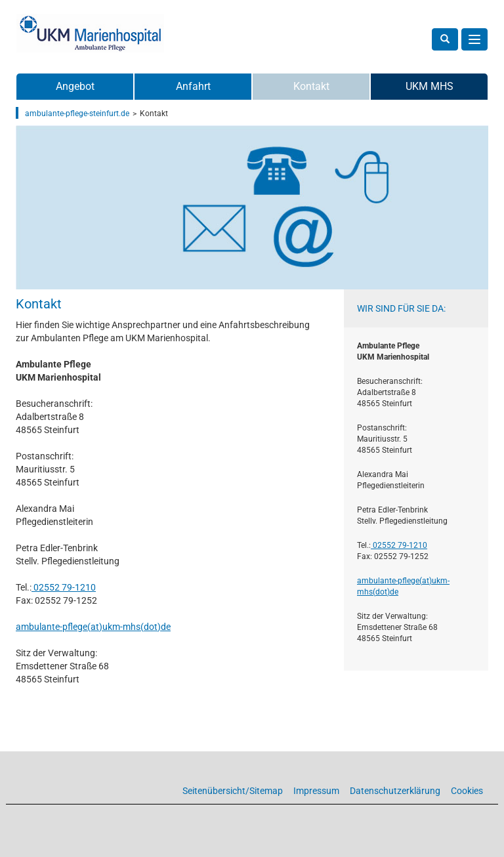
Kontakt (311, 86)
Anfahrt (193, 86)
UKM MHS (430, 86)
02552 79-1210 (64, 587)
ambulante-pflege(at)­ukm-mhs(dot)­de (93, 627)
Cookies (467, 791)
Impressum (316, 791)
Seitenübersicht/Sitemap (233, 791)
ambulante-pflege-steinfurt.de (77, 114)
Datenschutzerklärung (395, 791)
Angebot (75, 86)
